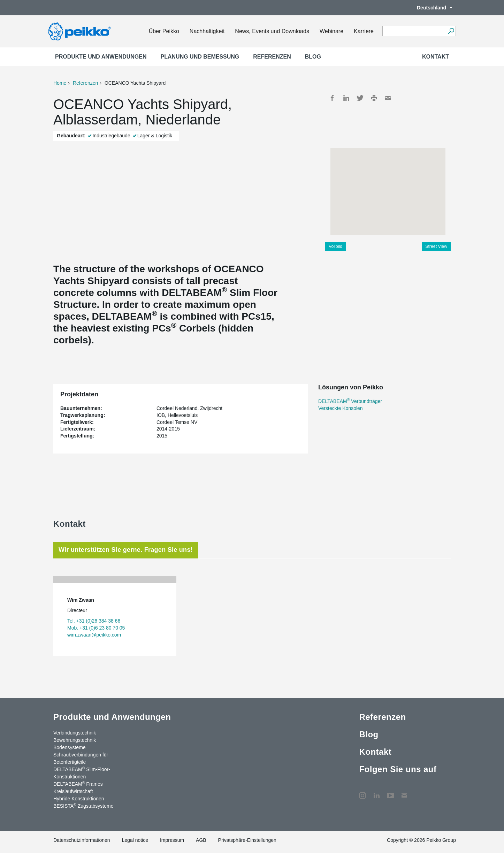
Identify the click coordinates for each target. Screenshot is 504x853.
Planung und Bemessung (200, 57)
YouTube (390, 792)
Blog (313, 57)
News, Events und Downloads (272, 31)
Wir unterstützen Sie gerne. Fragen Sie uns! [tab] (126, 550)
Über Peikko (164, 31)
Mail (388, 98)
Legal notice (135, 840)
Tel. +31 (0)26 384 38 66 (94, 621)
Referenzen (272, 57)
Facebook (332, 98)
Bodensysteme (70, 747)
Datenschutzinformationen (82, 840)
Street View (436, 246)
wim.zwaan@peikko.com (94, 635)
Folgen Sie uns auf (398, 769)
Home (60, 83)
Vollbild (335, 246)
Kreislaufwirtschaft (73, 791)
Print (374, 98)
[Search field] (414, 31)
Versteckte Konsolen (341, 408)
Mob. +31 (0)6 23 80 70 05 (96, 628)
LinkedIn (346, 98)
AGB (201, 840)
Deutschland (431, 8)
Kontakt (436, 57)
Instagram (362, 792)
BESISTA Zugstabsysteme (83, 806)
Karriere (364, 31)
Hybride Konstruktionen (79, 799)
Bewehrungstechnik (75, 740)
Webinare (331, 31)
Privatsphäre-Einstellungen (247, 840)
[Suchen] (451, 31)
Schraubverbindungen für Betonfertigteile (81, 758)
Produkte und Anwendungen (101, 57)
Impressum (172, 840)
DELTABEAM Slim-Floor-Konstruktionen (82, 773)
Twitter (360, 98)
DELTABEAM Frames (78, 784)
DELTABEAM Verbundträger (350, 401)
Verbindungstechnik (75, 733)
